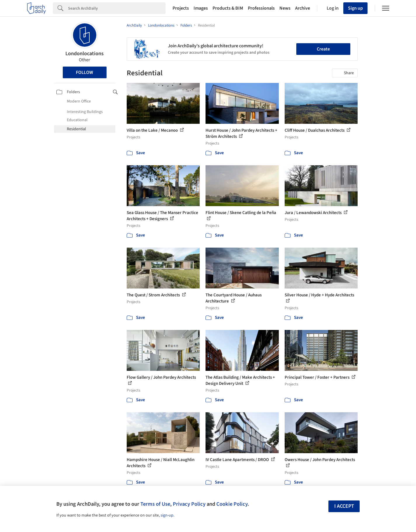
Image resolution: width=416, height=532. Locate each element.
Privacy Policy (189, 504)
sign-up (167, 515)
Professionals (261, 8)
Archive (303, 8)
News (285, 8)
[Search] (117, 8)
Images (201, 8)
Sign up (355, 8)
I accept (344, 506)
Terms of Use (155, 504)
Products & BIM (228, 8)
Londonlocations (85, 54)
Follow (85, 72)
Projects (181, 8)
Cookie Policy (232, 504)
